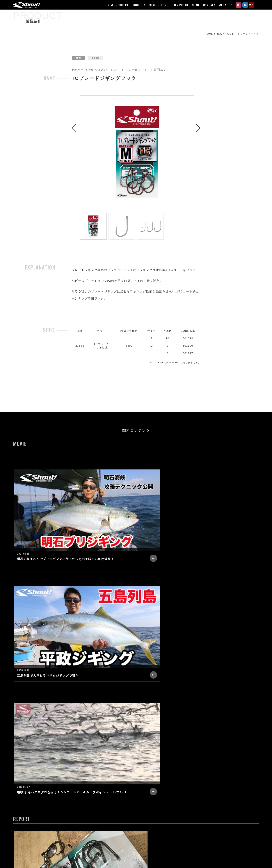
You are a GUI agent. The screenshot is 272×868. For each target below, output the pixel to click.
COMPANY (208, 5)
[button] (74, 154)
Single (96, 61)
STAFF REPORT (157, 5)
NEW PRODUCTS (116, 5)
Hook (79, 61)
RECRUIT (183, 799)
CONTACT (183, 806)
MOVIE (194, 5)
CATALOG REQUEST (191, 812)
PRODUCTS (137, 5)
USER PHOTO (178, 5)
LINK (179, 819)
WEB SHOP (224, 5)
